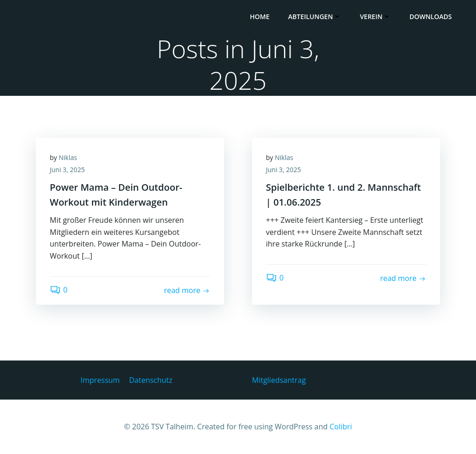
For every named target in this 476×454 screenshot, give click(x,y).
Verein (375, 17)
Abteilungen (315, 17)
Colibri (341, 427)
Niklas (68, 157)
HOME (259, 17)
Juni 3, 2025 (67, 170)
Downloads (431, 17)
